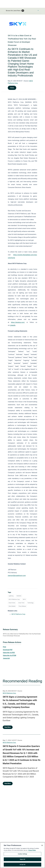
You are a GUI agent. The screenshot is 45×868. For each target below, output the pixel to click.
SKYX (24, 599)
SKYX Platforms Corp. (9, 693)
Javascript (6, 658)
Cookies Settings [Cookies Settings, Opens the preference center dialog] (22, 855)
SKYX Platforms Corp (14, 599)
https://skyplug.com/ (18, 322)
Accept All (22, 865)
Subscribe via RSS (9, 653)
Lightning (11, 596)
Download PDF (8, 650)
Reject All (22, 860)
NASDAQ (19, 596)
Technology (30, 603)
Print (4, 647)
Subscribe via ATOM (9, 655)
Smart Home (12, 603)
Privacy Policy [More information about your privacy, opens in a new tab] (32, 851)
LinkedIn (13, 325)
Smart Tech (21, 603)
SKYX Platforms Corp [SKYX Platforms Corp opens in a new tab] (18, 614)
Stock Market (12, 606)
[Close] (42, 846)
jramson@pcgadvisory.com (17, 576)
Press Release (22, 606)
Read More (8, 727)
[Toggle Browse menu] (38, 10)
